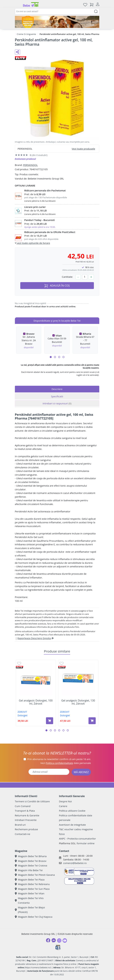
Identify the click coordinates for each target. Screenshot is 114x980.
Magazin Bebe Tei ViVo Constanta (29, 900)
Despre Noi (65, 801)
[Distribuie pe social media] (18, 52)
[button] (51, 357)
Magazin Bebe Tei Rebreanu (32, 884)
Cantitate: (67, 277)
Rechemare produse (26, 829)
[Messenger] (54, 940)
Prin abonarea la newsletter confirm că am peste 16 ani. (59, 759)
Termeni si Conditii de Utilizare (32, 801)
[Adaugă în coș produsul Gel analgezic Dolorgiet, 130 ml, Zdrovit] (92, 721)
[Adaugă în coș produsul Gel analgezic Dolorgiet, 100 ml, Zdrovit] (50, 721)
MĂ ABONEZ (81, 772)
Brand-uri (20, 825)
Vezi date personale (66, 763)
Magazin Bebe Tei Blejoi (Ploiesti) (30, 910)
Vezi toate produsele (83, 149)
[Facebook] (48, 940)
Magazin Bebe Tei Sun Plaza (32, 889)
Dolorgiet (23, 715)
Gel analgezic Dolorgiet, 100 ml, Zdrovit (36, 702)
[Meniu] (18, 5)
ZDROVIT (22, 712)
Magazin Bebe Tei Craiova (31, 865)
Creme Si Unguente (26, 34)
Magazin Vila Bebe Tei (29, 870)
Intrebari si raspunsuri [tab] (57, 403)
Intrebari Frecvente (26, 820)
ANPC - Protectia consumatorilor (78, 839)
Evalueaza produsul (25, 159)
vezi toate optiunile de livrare (32, 243)
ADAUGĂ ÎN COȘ (57, 286)
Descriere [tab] (57, 389)
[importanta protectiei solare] (57, 22)
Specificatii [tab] (57, 396)
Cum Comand (23, 806)
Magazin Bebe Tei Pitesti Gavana (35, 875)
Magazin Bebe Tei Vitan (30, 893)
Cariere (63, 806)
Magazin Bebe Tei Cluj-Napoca (34, 917)
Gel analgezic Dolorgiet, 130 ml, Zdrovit (78, 702)
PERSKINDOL (30, 165)
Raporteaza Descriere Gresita (36, 638)
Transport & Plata (25, 811)
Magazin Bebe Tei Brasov (31, 861)
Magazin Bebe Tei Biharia (31, 856)
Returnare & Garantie (27, 815)
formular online (86, 843)
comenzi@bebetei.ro (75, 863)
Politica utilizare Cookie (72, 811)
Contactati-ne (23, 834)
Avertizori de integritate (72, 825)
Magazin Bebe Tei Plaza (30, 879)
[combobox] (57, 11)
